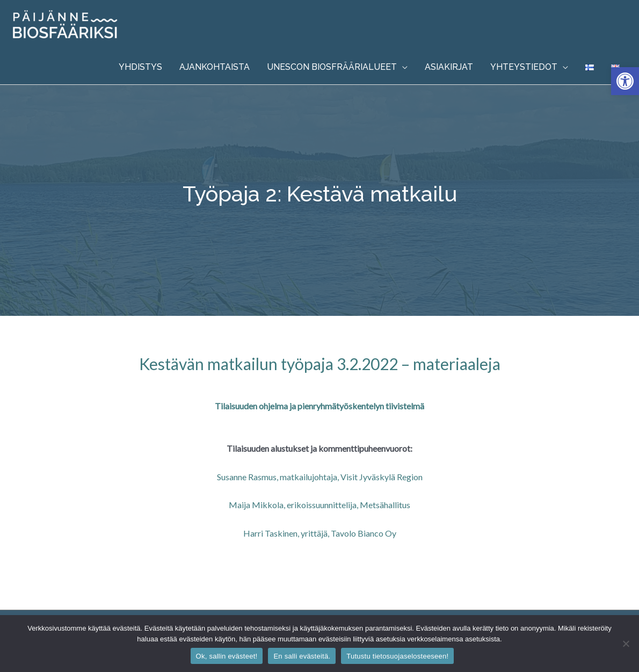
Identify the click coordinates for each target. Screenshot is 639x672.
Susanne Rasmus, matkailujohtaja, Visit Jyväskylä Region (320, 477)
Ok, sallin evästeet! (227, 656)
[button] (625, 81)
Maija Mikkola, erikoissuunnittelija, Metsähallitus (319, 505)
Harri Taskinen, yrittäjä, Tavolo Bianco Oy (320, 533)
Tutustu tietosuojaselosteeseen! (397, 656)
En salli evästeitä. (302, 656)
